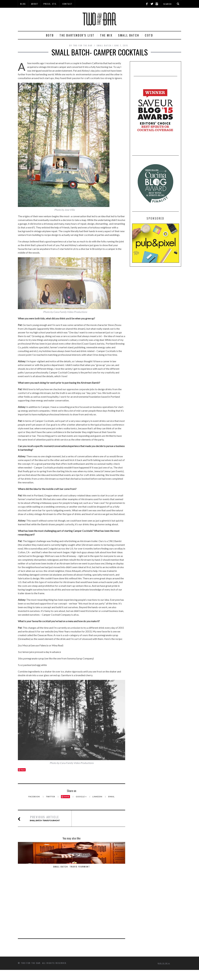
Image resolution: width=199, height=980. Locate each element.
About (35, 4)
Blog (23, 4)
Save (67, 797)
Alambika (109, 867)
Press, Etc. (50, 4)
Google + (82, 797)
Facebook (35, 797)
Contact (68, 4)
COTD (149, 35)
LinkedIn (98, 797)
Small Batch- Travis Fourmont (45, 818)
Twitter (51, 797)
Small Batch (129, 35)
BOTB (50, 35)
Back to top (164, 906)
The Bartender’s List (77, 35)
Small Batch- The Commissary (72, 868)
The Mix (106, 35)
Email (111, 797)
